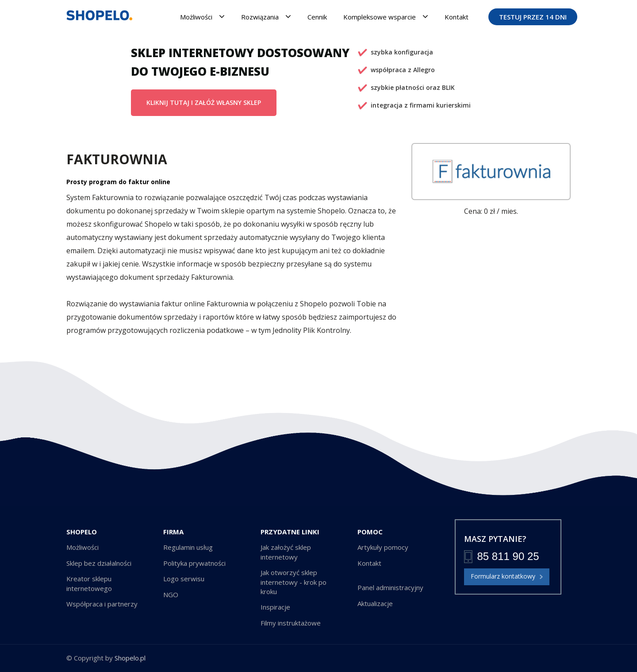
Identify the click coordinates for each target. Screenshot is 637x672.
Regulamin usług (188, 547)
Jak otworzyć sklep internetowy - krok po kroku (294, 582)
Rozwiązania (266, 17)
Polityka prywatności (194, 563)
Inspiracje (275, 607)
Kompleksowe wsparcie (386, 17)
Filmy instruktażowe (291, 623)
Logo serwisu (184, 579)
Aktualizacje (375, 603)
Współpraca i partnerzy (102, 604)
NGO (171, 595)
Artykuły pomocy (383, 547)
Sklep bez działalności (99, 563)
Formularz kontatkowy (507, 577)
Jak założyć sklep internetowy (286, 552)
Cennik (317, 17)
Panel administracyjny (390, 587)
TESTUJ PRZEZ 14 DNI (533, 17)
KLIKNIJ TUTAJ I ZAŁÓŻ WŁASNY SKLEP (204, 102)
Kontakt (457, 17)
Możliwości (202, 17)
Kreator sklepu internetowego (89, 583)
